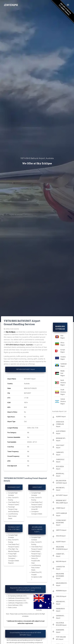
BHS (25, 407)
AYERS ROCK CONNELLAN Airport (60, 424)
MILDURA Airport (61, 561)
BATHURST (28, 393)
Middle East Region (63, 373)
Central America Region (63, 401)
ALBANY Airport (61, 417)
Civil (25, 422)
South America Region (63, 392)
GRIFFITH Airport (61, 530)
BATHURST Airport (30, 379)
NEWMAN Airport (61, 591)
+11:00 (26, 398)
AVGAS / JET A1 (32, 442)
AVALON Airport (61, 536)
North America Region (63, 383)
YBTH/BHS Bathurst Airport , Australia (19, 345)
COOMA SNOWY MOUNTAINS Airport (61, 523)
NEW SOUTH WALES (30, 388)
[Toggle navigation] (68, 5)
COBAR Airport (61, 508)
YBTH (26, 403)
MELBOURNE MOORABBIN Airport (60, 576)
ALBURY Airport (61, 542)
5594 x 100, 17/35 (33, 428)
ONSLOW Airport (61, 596)
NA (28, 433)
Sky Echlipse (11, 332)
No (25, 412)
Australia (27, 384)
